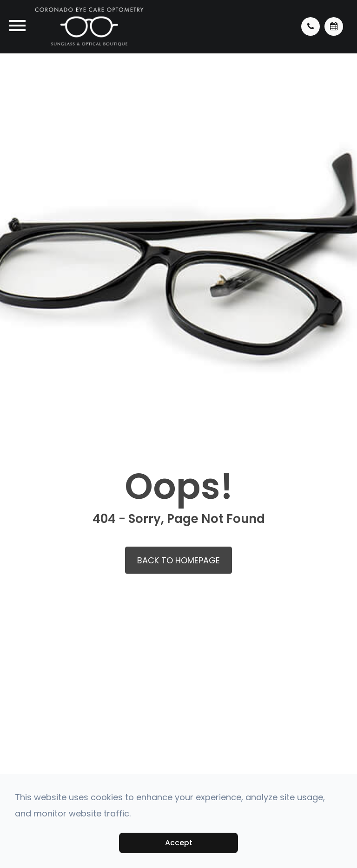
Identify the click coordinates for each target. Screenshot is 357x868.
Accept (179, 843)
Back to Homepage (178, 560)
